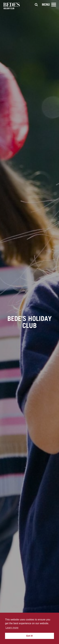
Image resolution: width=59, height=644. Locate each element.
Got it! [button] (29, 636)
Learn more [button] (12, 628)
